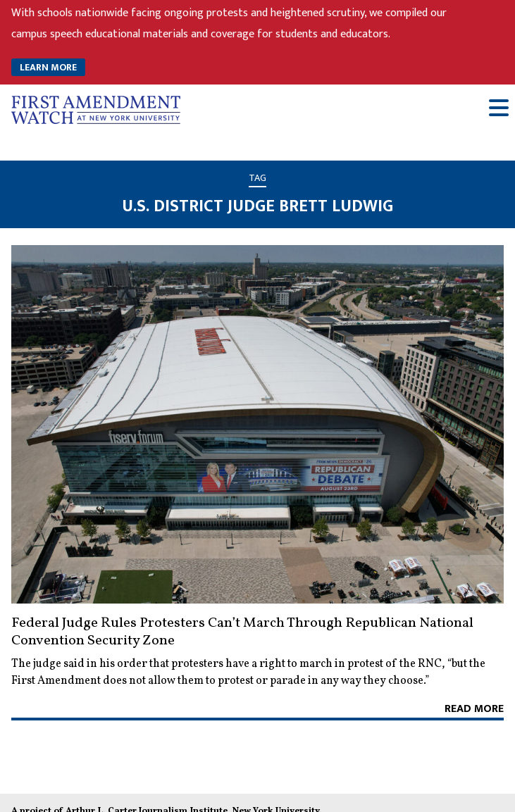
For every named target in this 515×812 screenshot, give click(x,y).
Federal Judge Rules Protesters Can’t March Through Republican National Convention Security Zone (242, 632)
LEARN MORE (48, 67)
